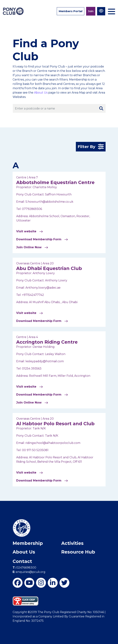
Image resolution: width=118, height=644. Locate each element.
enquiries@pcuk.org (29, 572)
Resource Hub (78, 552)
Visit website (30, 231)
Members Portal (71, 11)
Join (91, 11)
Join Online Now (32, 247)
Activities (72, 543)
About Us (41, 93)
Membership (28, 543)
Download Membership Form (42, 239)
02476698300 (24, 568)
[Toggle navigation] (112, 10)
